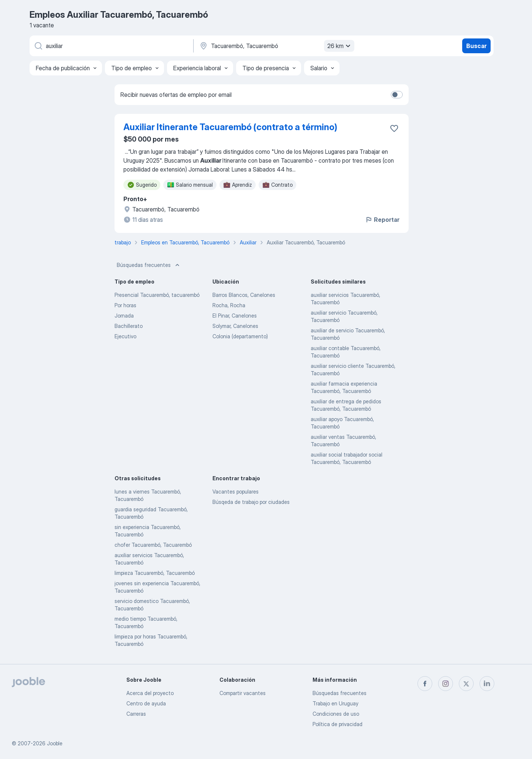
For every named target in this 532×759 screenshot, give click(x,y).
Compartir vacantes (243, 693)
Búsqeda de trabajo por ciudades (251, 502)
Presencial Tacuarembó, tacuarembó (157, 295)
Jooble (55, 743)
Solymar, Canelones (235, 326)
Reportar (382, 220)
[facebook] (425, 684)
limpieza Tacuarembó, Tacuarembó (155, 573)
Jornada (124, 316)
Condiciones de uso (336, 714)
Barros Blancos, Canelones (244, 295)
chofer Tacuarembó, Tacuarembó (153, 545)
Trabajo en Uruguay (335, 703)
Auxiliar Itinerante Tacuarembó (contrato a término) (230, 127)
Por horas (125, 305)
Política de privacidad (337, 724)
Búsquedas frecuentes (149, 265)
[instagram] (446, 684)
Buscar (476, 46)
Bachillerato (129, 326)
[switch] (397, 95)
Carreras (136, 714)
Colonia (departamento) (240, 336)
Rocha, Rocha (229, 305)
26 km (340, 46)
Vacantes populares (236, 492)
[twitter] (466, 684)
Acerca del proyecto (150, 693)
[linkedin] (487, 684)
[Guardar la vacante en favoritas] (394, 128)
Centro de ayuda (146, 703)
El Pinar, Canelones (235, 316)
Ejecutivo (125, 336)
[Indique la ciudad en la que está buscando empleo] (276, 46)
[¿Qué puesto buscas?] (111, 46)
